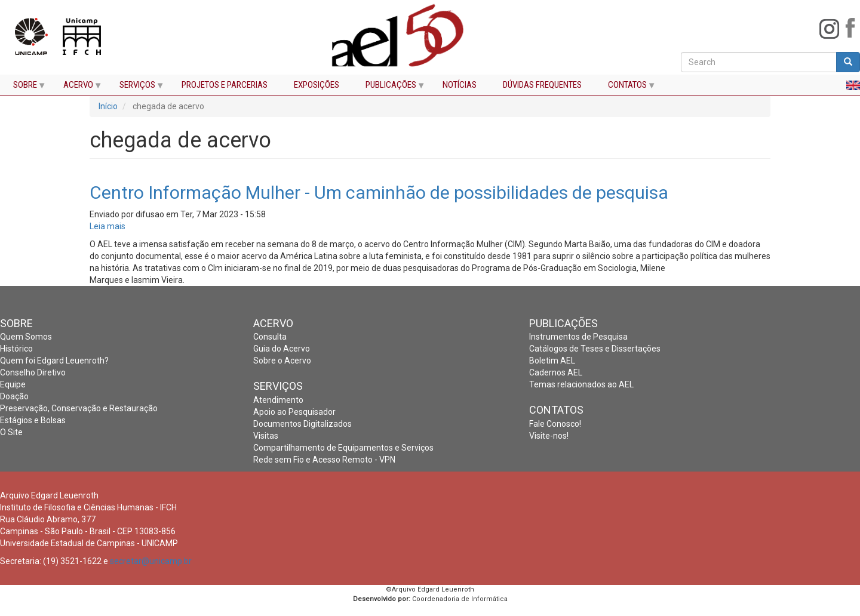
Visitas (266, 436)
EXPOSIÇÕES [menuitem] (317, 85)
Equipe (13, 384)
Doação (14, 396)
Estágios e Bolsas (33, 420)
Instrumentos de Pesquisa (578, 337)
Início (108, 106)
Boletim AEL (552, 361)
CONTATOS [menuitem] (626, 87)
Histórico (16, 349)
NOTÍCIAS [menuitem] (460, 85)
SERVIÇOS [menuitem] (136, 87)
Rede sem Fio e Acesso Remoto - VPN (324, 460)
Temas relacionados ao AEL (581, 384)
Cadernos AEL (556, 372)
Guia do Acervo (282, 349)
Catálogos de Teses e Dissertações (595, 349)
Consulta (270, 337)
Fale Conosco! (555, 424)
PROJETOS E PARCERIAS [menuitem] (225, 85)
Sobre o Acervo (282, 361)
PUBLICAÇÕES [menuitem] (389, 87)
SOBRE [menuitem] (23, 87)
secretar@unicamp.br (151, 561)
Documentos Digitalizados (302, 424)
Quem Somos (26, 337)
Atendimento (278, 400)
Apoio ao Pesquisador (294, 412)
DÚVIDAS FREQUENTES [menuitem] (542, 85)
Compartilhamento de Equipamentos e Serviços (343, 448)
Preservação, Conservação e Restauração (79, 408)
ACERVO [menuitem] (76, 87)
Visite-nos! (549, 436)
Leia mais (107, 226)
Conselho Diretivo (33, 372)
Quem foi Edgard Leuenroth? (54, 361)
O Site (11, 432)
